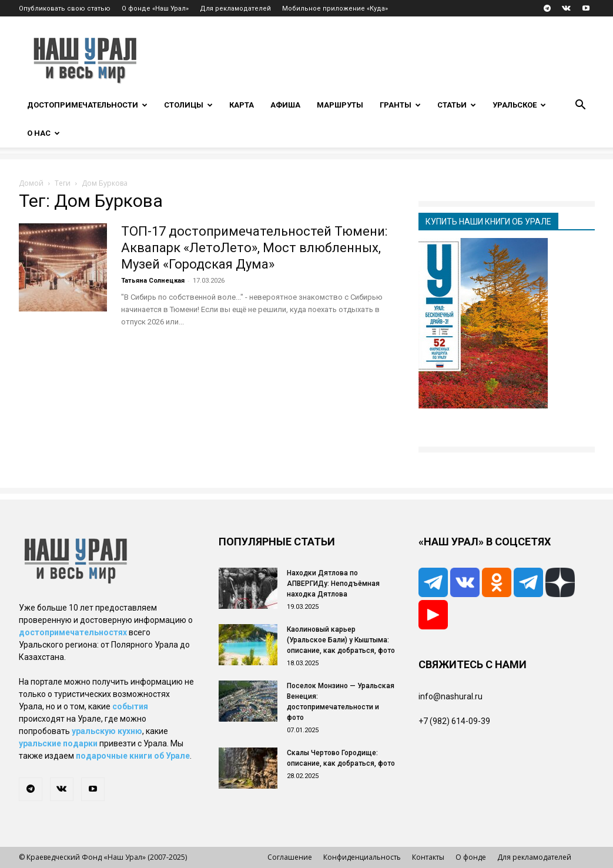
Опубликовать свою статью (65, 9)
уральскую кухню (107, 731)
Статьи (457, 105)
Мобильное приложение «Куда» (335, 9)
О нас (43, 133)
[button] (581, 106)
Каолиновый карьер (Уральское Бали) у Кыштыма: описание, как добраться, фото (341, 640)
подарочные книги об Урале (133, 756)
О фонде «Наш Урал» (155, 9)
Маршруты (340, 105)
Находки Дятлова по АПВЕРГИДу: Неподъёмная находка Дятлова (333, 584)
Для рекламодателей (235, 9)
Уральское (519, 105)
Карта (242, 105)
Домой (31, 183)
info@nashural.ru (450, 696)
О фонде (471, 857)
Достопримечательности (87, 105)
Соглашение (290, 857)
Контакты (428, 857)
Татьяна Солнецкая (153, 281)
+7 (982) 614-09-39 (454, 721)
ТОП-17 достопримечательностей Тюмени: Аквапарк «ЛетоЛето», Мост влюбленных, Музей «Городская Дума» (254, 248)
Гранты (400, 105)
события (130, 706)
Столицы (188, 105)
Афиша (285, 105)
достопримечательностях (73, 632)
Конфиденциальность (362, 857)
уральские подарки (58, 743)
